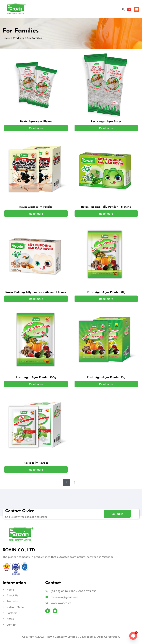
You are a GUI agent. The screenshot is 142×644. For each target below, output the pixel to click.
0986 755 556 (87, 591)
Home (6, 38)
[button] (124, 9)
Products (18, 38)
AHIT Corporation (108, 637)
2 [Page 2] (74, 482)
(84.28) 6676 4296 (63, 591)
